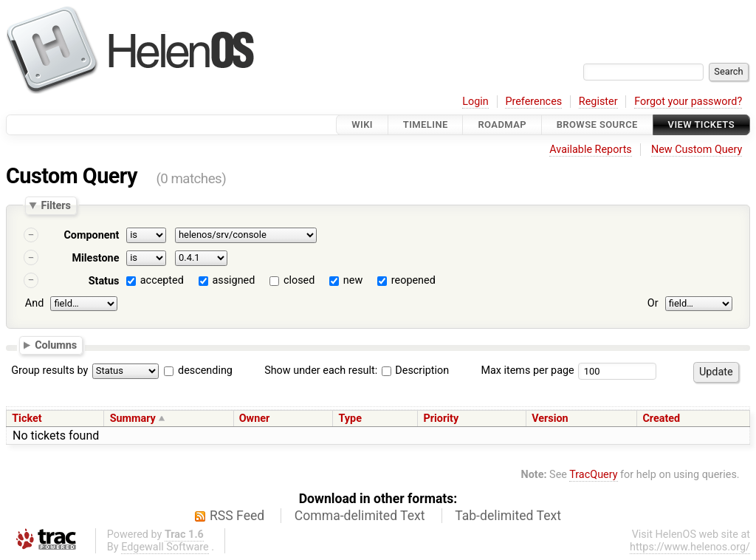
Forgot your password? (688, 102)
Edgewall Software (165, 547)
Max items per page (527, 371)
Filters (55, 205)
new (353, 280)
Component (91, 235)
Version (550, 419)
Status (104, 281)
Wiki (362, 124)
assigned (233, 280)
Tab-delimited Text (508, 516)
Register (598, 102)
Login (475, 102)
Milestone (95, 258)
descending (205, 371)
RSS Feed (237, 516)
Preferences (533, 102)
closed (299, 280)
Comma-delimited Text (360, 516)
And (34, 303)
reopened (413, 280)
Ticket (27, 419)
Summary (133, 419)
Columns (56, 345)
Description (415, 371)
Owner (255, 419)
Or (653, 303)
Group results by (49, 371)
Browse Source (597, 124)
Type (350, 419)
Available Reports (591, 150)
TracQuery (593, 475)
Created (661, 419)
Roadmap (502, 124)
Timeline (426, 124)
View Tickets (701, 124)
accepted (162, 280)
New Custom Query (697, 150)
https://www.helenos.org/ (690, 547)
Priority (441, 419)
